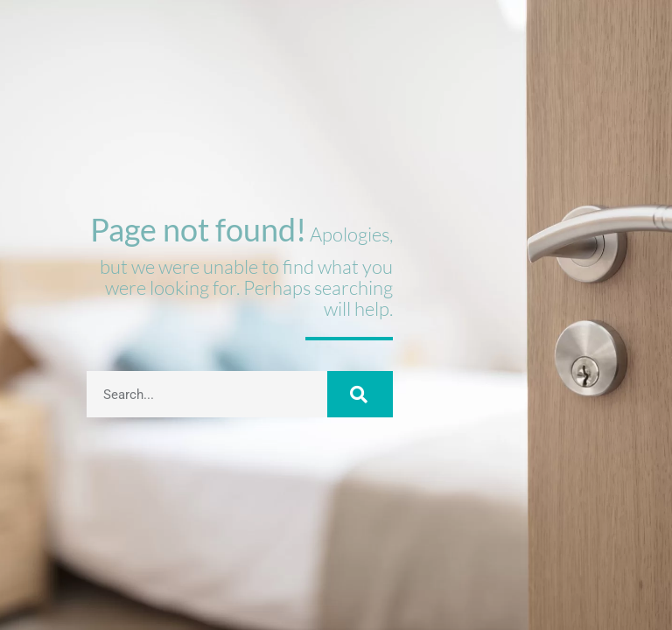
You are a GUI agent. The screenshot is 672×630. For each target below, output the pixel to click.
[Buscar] (360, 394)
